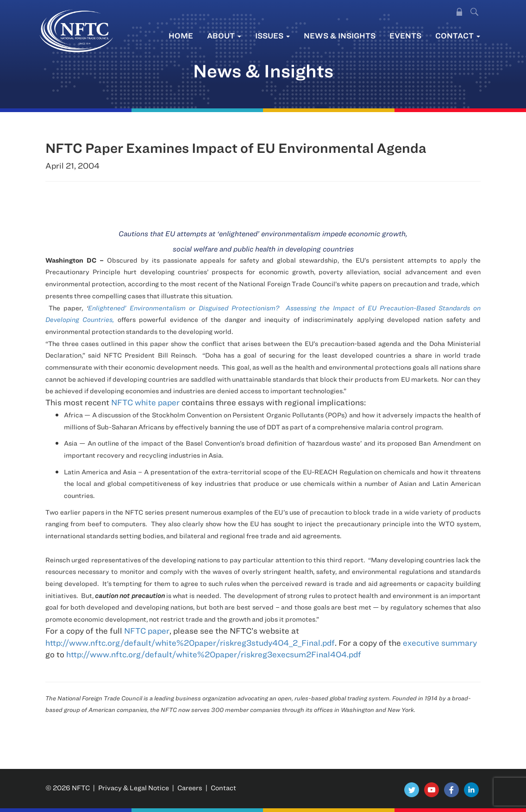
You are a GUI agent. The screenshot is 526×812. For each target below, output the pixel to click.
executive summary (440, 643)
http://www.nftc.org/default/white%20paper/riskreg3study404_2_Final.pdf (190, 643)
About (224, 35)
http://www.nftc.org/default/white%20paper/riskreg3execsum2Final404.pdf (214, 654)
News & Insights (340, 35)
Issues (272, 35)
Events (405, 35)
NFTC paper (147, 631)
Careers (190, 788)
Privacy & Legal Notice (134, 788)
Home (181, 35)
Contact (458, 35)
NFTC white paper (146, 402)
